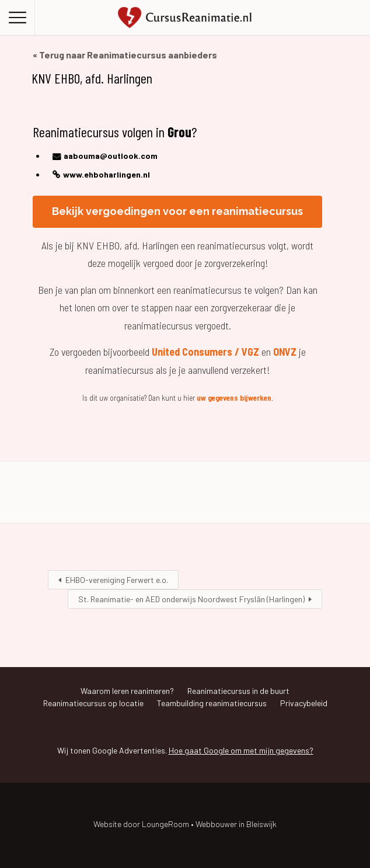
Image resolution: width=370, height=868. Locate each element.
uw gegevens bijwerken (234, 398)
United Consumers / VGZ (205, 352)
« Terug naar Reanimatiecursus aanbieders (125, 55)
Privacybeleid (304, 703)
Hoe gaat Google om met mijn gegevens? (241, 750)
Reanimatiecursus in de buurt (238, 691)
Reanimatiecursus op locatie (93, 703)
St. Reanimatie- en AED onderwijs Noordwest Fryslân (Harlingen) (191, 599)
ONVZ (285, 352)
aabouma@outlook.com (111, 156)
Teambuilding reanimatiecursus (212, 703)
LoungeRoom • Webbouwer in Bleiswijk (209, 824)
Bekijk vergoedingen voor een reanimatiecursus (177, 211)
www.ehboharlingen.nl (107, 174)
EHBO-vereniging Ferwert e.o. (117, 580)
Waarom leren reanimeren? (127, 691)
